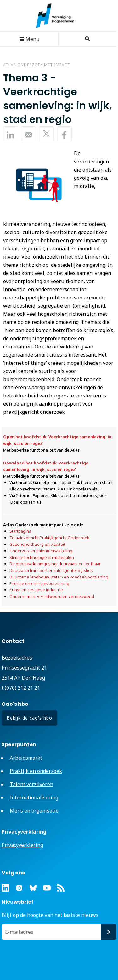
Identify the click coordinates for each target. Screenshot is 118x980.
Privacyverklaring (22, 845)
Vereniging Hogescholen (58, 16)
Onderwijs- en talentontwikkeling (41, 551)
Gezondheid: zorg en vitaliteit (37, 544)
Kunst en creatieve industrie (36, 590)
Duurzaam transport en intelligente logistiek (51, 570)
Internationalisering (34, 797)
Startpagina (20, 531)
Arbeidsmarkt (26, 758)
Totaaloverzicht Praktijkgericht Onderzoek (49, 538)
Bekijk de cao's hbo (29, 718)
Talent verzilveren (31, 784)
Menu (29, 39)
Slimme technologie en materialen (42, 557)
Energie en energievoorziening (39, 583)
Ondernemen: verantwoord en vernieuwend (52, 596)
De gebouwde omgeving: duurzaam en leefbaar (55, 564)
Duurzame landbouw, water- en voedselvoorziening (59, 577)
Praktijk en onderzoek (36, 771)
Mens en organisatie (34, 811)
